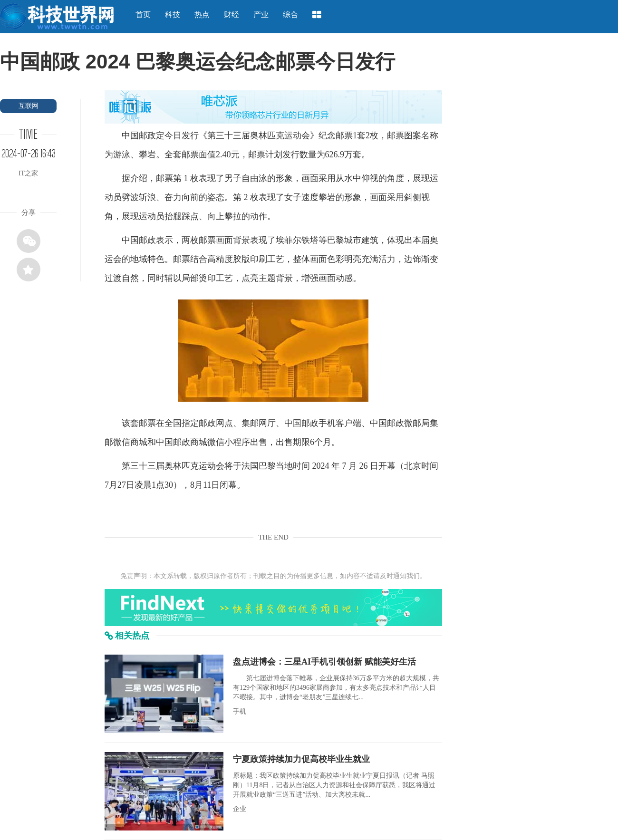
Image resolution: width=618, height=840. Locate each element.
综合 (290, 14)
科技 (173, 14)
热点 (202, 14)
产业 (261, 14)
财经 (232, 14)
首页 (143, 14)
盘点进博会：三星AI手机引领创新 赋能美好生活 (324, 662)
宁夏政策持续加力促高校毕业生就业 (301, 759)
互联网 (29, 106)
